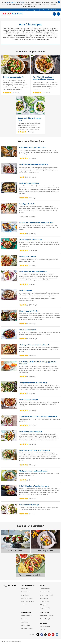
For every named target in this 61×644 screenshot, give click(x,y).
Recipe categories (45, 608)
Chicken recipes (44, 601)
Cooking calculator (27, 598)
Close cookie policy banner (59, 2)
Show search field (54, 14)
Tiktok (38, 635)
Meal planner (25, 595)
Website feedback (45, 626)
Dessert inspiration (27, 628)
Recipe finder (25, 589)
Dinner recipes (26, 625)
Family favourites (45, 589)
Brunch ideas (25, 619)
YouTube (49, 635)
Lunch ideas (25, 622)
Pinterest (53, 635)
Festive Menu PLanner (28, 601)
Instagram (57, 635)
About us (24, 605)
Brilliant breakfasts (27, 616)
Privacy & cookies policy (47, 616)
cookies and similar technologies (15, 2)
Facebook (42, 635)
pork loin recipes (43, 39)
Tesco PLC (43, 630)
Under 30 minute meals (47, 595)
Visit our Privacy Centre (46, 619)
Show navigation (58, 14)
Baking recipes (44, 605)
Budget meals (44, 598)
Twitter (45, 635)
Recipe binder (25, 592)
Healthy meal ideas (45, 592)
